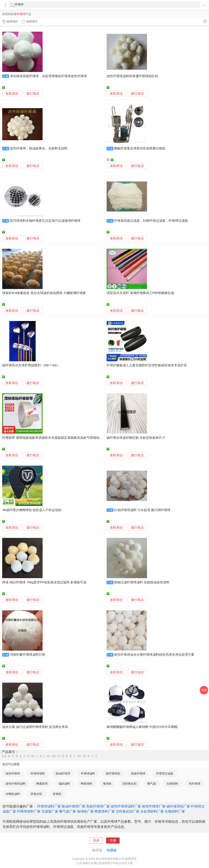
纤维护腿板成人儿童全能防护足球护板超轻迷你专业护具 (147, 365)
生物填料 (172, 784)
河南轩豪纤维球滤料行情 (27, 655)
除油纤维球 (63, 773)
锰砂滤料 (64, 784)
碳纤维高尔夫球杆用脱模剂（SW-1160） (31, 365)
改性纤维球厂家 (154, 806)
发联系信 (12, 94)
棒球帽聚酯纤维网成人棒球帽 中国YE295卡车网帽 (142, 727)
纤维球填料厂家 (29, 811)
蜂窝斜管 (42, 784)
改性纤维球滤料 (16, 784)
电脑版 (112, 850)
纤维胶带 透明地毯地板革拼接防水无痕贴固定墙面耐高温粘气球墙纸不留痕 (56, 438)
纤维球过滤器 (165, 773)
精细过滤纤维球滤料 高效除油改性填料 (142, 582)
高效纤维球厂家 (98, 806)
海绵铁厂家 (85, 811)
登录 (96, 841)
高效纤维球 (138, 773)
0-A (4, 756)
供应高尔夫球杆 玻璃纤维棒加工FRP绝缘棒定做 (140, 293)
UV (79, 756)
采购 (204, 690)
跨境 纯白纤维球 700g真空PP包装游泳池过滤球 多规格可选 (44, 582)
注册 (113, 841)
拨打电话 (33, 94)
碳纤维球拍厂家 (178, 806)
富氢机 (57, 794)
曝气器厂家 (68, 811)
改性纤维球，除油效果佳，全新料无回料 (39, 148)
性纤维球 (195, 784)
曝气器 (152, 784)
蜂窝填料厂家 (105, 811)
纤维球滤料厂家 (49, 806)
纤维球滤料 (88, 773)
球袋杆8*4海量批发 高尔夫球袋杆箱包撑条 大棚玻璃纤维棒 (44, 293)
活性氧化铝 (130, 784)
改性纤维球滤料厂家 (126, 806)
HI (33, 756)
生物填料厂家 (175, 811)
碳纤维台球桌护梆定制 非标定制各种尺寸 (136, 438)
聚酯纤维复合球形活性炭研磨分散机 (140, 148)
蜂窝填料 (87, 784)
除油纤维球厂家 (73, 806)
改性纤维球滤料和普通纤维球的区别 (132, 76)
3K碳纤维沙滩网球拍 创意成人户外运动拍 (32, 510)
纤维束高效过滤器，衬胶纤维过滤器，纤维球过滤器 (151, 221)
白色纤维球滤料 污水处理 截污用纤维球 (142, 510)
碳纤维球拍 (113, 773)
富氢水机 (36, 794)
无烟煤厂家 (50, 811)
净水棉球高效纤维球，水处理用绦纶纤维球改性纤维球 (48, 76)
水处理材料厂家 (152, 811)
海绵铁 (107, 784)
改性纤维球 (13, 773)
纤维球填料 (38, 773)
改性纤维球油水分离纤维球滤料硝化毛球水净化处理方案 (154, 655)
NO (54, 756)
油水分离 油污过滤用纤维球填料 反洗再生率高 (35, 727)
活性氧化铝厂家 (128, 811)
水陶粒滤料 (13, 794)
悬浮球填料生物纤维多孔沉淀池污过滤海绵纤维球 (45, 221)
